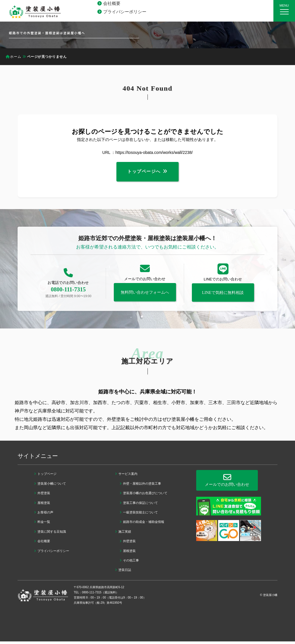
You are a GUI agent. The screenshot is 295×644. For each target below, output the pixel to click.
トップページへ (144, 173)
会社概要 (112, 3)
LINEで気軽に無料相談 (223, 295)
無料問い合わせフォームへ (145, 295)
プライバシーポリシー (125, 12)
